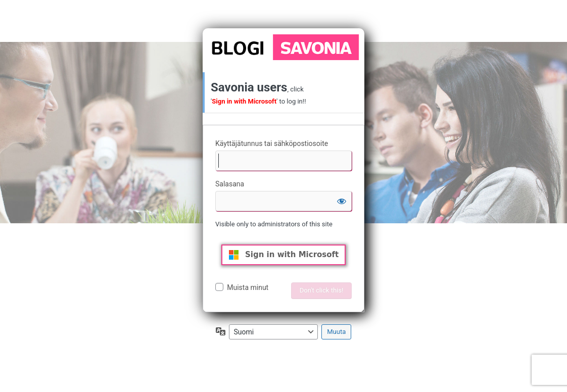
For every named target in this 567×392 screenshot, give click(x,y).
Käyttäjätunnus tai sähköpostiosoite (272, 143)
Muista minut (248, 287)
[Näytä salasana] (342, 201)
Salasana (230, 184)
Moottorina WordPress (283, 47)
